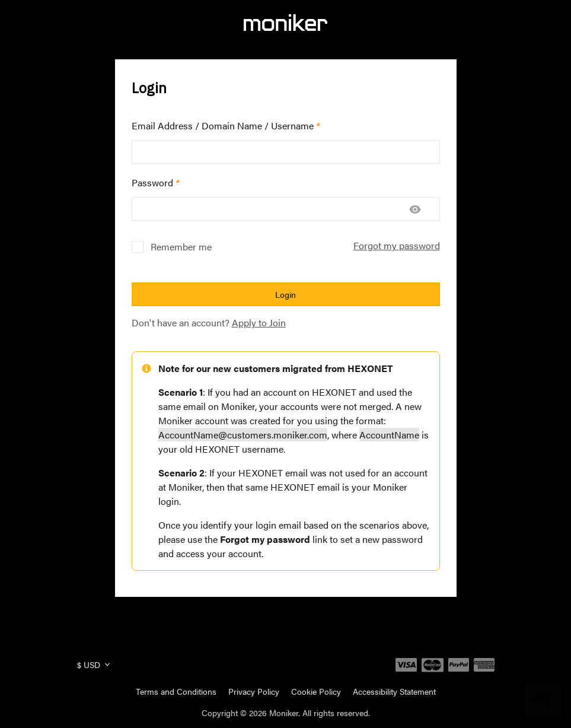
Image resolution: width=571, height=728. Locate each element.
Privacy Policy (254, 691)
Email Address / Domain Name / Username (226, 125)
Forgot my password (397, 245)
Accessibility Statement (394, 691)
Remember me (181, 247)
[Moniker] (285, 23)
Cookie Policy (316, 691)
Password (155, 182)
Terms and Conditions (176, 691)
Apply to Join (259, 322)
